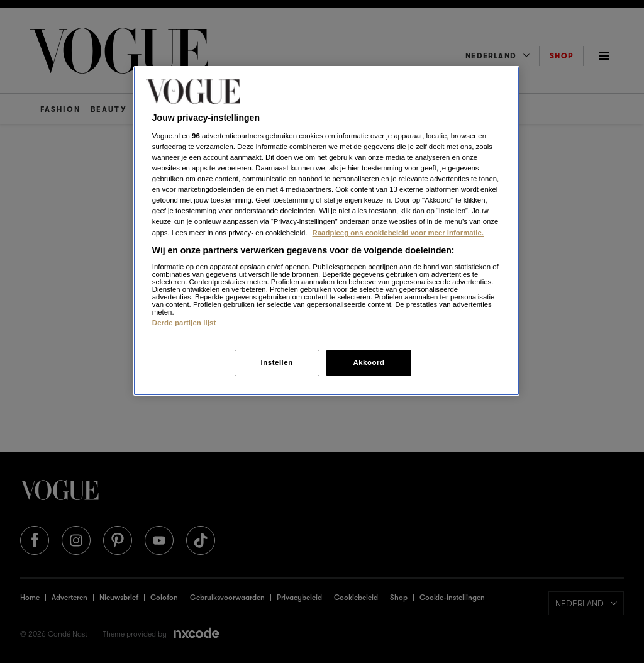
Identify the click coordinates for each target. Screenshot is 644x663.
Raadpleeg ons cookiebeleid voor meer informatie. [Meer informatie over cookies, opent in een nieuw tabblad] (398, 233)
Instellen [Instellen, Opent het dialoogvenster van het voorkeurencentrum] (276, 362)
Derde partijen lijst (184, 323)
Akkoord (369, 362)
